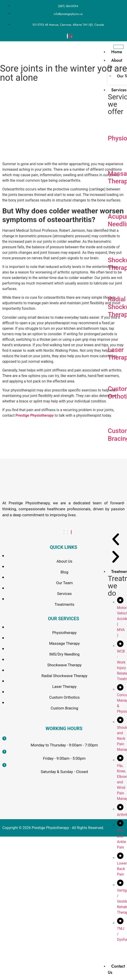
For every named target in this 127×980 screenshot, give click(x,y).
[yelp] (71, 36)
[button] (116, 540)
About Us (115, 63)
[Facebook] (67, 36)
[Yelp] (71, 532)
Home (117, 52)
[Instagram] (69, 36)
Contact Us (116, 969)
